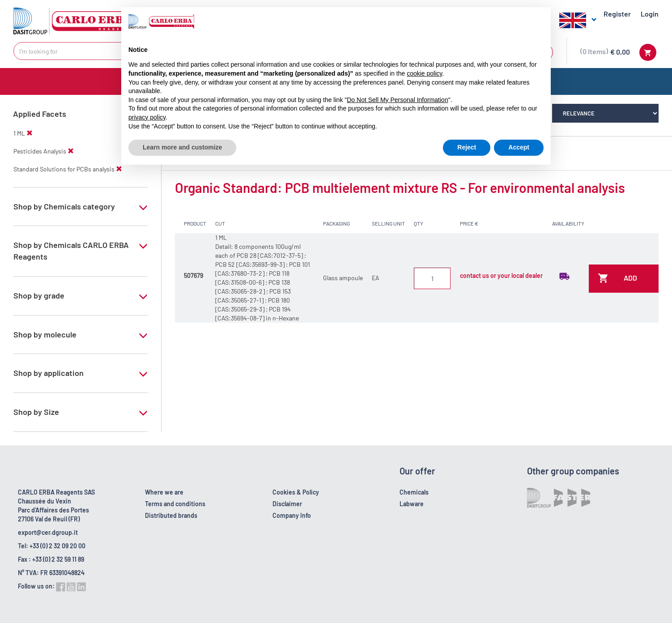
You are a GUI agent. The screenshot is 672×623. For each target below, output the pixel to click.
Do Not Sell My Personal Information (397, 100)
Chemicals (414, 492)
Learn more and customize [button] (182, 147)
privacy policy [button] (147, 117)
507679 (194, 275)
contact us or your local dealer (501, 275)
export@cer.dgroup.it (48, 532)
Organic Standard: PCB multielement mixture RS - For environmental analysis (400, 188)
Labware (412, 504)
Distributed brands (171, 515)
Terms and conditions (175, 504)
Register (617, 14)
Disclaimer (287, 504)
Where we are (164, 492)
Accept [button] (519, 147)
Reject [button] (467, 147)
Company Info (292, 515)
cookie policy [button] (424, 73)
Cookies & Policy (296, 492)
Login (650, 14)
